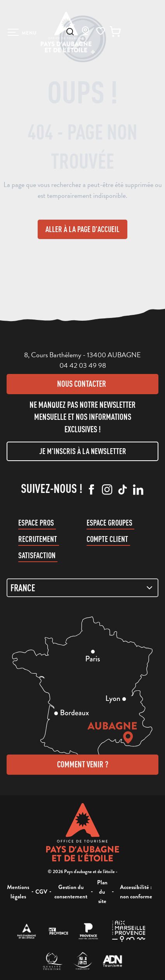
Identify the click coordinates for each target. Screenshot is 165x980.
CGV (41, 892)
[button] (70, 32)
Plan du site (102, 892)
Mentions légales (18, 892)
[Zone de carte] (82, 588)
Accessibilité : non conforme (136, 892)
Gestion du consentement (71, 892)
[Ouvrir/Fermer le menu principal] (22, 32)
